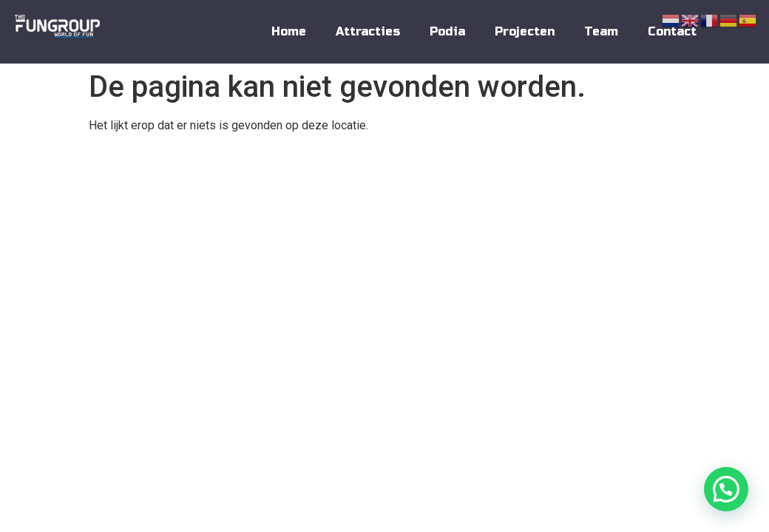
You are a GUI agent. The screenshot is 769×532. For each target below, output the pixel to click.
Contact (672, 31)
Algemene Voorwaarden (549, 169)
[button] (726, 489)
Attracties (368, 31)
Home (289, 31)
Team (601, 31)
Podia (447, 31)
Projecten (525, 31)
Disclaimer (727, 169)
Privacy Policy (651, 169)
